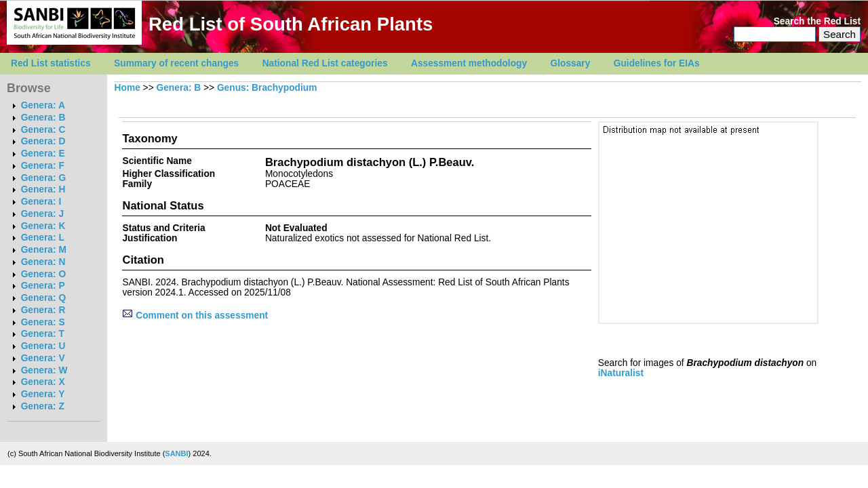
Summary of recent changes (176, 63)
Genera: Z (43, 406)
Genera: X (43, 382)
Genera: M (44, 250)
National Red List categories (325, 63)
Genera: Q (43, 298)
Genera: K (43, 226)
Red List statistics (51, 63)
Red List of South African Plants (291, 24)
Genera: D (43, 141)
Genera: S (43, 322)
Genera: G (43, 178)
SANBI (176, 453)
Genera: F (43, 166)
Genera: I (41, 202)
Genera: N (43, 262)
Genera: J (42, 214)
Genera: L (43, 238)
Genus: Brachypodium (267, 88)
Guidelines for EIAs (657, 63)
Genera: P (43, 286)
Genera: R (43, 310)
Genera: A (43, 105)
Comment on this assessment (195, 316)
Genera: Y (43, 394)
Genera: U (43, 346)
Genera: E (43, 154)
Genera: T (43, 334)
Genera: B (43, 118)
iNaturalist (621, 373)
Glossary (571, 63)
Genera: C (43, 130)
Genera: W (44, 370)
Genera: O (43, 274)
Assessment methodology (469, 63)
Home (127, 88)
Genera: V (43, 358)
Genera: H (43, 189)
